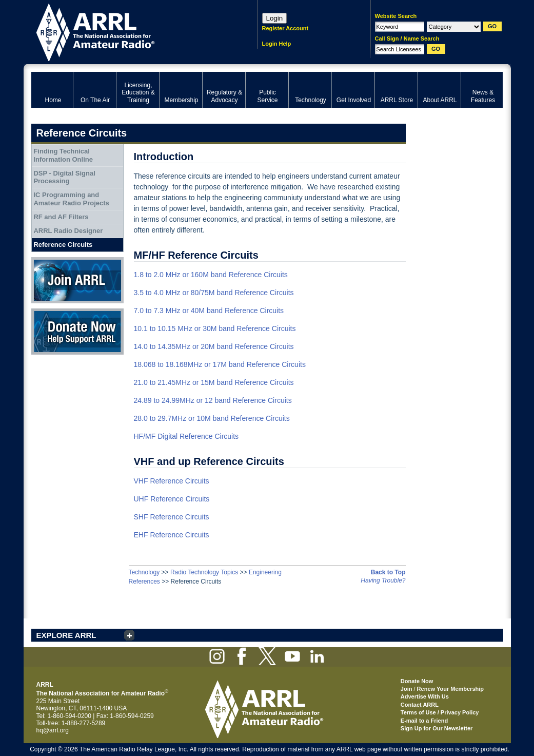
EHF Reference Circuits (172, 535)
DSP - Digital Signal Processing (64, 177)
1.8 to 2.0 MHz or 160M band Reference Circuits (211, 275)
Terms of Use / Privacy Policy (440, 712)
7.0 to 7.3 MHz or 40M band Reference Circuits (209, 311)
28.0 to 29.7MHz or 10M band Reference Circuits (212, 418)
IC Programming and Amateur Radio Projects (71, 199)
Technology (144, 572)
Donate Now (77, 332)
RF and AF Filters (61, 217)
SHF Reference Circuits (172, 517)
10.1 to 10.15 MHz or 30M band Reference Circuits (215, 328)
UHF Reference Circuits (172, 499)
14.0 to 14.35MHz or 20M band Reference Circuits (214, 346)
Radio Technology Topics (204, 572)
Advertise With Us (425, 696)
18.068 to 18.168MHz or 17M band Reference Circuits (220, 364)
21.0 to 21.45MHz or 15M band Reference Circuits (214, 382)
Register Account (285, 28)
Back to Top (388, 572)
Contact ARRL (420, 705)
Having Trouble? (383, 580)
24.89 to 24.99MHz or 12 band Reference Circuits (213, 400)
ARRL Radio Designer (68, 231)
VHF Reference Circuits (172, 481)
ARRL (131, 31)
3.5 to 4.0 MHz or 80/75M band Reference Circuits (214, 293)
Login (275, 18)
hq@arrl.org (53, 730)
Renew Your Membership (450, 689)
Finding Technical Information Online (63, 155)
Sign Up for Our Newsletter (437, 728)
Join (407, 689)
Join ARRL (77, 280)
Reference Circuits (63, 245)
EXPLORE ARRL (66, 635)
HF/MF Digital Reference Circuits (186, 436)
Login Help (277, 44)
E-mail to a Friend (424, 721)
